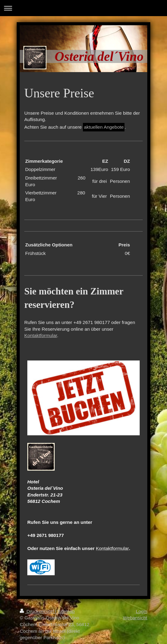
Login (141, 611)
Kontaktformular (41, 335)
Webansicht (135, 618)
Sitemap (66, 611)
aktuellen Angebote (104, 127)
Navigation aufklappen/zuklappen (83, 8)
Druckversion (37, 611)
